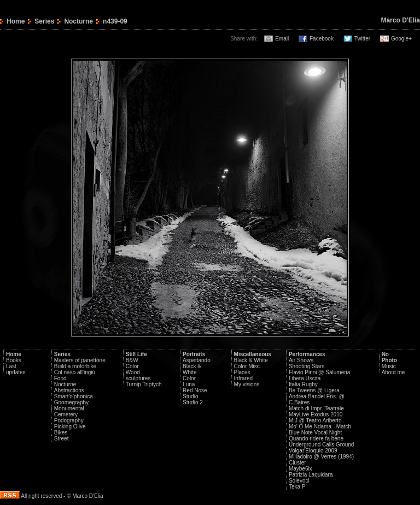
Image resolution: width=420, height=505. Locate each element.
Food (60, 378)
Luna (189, 384)
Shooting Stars (307, 366)
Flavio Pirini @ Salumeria (319, 372)
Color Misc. (248, 366)
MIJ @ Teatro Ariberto (315, 420)
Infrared (243, 378)
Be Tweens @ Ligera (314, 390)
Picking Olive (70, 426)
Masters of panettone (80, 360)
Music (389, 366)
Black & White (192, 369)
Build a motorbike (75, 366)
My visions (247, 384)
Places (242, 372)
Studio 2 (193, 402)
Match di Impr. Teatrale (316, 408)
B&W (132, 360)
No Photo (389, 357)
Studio (190, 396)
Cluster (297, 463)
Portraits (194, 354)
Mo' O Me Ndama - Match (320, 426)
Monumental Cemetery (69, 411)
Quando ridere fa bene (316, 439)
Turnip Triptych (144, 384)
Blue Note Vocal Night (315, 433)
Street (62, 439)
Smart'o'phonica (74, 396)
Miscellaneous (253, 354)
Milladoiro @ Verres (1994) (321, 457)
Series (44, 21)
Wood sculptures (138, 375)
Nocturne (78, 21)
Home (16, 21)
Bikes (61, 433)
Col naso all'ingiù (75, 372)
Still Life (136, 354)
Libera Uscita (305, 378)
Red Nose (195, 390)
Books (14, 360)
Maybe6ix (301, 469)
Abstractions (69, 390)
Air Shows (301, 360)
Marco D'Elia (400, 20)
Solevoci (299, 481)
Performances (307, 354)
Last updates (16, 369)
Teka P (297, 487)
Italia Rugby (303, 384)
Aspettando (197, 360)
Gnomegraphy (71, 402)
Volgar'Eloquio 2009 (313, 451)
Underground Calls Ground (322, 445)
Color (132, 366)
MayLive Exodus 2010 (316, 414)
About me (393, 372)
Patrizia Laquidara (311, 475)
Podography (69, 420)
